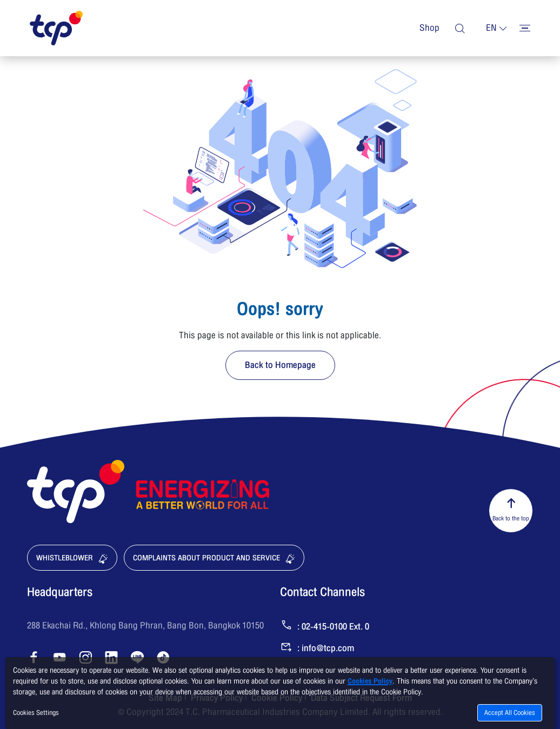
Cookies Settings (36, 713)
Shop (429, 28)
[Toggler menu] (525, 28)
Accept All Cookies (510, 713)
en (491, 28)
